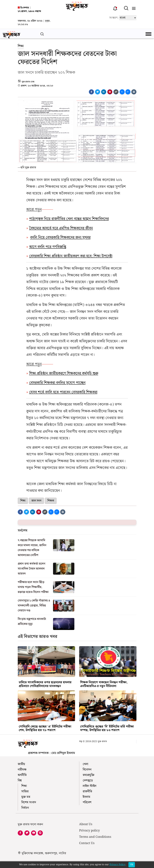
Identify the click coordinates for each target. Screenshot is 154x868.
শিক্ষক (51, 501)
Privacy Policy (117, 865)
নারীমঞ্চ (22, 770)
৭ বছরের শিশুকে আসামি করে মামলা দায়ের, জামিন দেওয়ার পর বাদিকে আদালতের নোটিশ (32, 548)
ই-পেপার (23, 8)
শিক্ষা (21, 46)
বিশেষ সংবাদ (29, 802)
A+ (128, 92)
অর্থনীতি (22, 775)
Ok (132, 865)
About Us (86, 824)
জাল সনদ (36, 501)
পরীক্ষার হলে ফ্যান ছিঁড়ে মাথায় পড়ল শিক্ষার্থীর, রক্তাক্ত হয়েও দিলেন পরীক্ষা (33, 587)
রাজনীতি (87, 791)
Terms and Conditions (95, 837)
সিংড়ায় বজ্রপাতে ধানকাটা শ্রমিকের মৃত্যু (32, 622)
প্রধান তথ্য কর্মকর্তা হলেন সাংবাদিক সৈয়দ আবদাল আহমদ (32, 569)
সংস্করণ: (114, 18)
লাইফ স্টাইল (90, 786)
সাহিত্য (25, 791)
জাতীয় (21, 764)
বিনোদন (87, 770)
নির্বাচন (25, 808)
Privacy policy (89, 831)
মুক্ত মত (26, 797)
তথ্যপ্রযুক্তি (89, 775)
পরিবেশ (87, 802)
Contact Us (87, 843)
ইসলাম (86, 797)
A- (122, 92)
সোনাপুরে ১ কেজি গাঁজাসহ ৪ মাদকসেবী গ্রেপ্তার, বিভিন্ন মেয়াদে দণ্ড (34, 606)
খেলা (85, 764)
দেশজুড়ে (88, 780)
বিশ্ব (20, 780)
